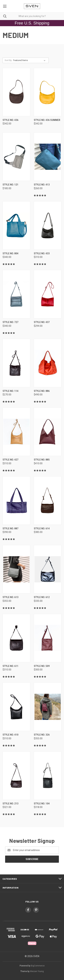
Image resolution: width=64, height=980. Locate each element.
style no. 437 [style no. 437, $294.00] (42, 322)
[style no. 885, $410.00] (48, 432)
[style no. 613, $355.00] (16, 569)
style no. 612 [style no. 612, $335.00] (42, 597)
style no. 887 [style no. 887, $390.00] (10, 529)
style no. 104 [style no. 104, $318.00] (42, 804)
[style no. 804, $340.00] (16, 225)
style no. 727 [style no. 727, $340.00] (10, 322)
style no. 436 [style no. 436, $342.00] (10, 120)
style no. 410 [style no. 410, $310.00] (10, 735)
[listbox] (30, 60)
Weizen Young (37, 971)
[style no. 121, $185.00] (16, 157)
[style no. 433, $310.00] (48, 225)
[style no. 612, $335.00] (48, 569)
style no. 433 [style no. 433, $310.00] (42, 253)
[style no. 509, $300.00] (48, 638)
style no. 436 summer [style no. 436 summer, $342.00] (47, 120)
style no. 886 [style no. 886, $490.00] (42, 391)
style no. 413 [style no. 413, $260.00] (42, 185)
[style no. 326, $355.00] (48, 707)
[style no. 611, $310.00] (16, 638)
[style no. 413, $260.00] (48, 157)
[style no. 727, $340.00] (16, 294)
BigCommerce (38, 966)
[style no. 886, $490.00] (48, 363)
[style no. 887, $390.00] (16, 501)
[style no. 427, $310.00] (16, 432)
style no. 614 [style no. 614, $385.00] (42, 529)
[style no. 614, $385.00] (48, 501)
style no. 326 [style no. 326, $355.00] (42, 735)
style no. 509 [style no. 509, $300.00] (42, 666)
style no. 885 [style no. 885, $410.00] (42, 460)
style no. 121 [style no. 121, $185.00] (10, 185)
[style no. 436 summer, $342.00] (48, 92)
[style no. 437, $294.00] (48, 294)
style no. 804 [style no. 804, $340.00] (10, 253)
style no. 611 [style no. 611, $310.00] (10, 666)
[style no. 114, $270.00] (16, 363)
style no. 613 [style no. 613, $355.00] (10, 597)
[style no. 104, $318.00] (48, 776)
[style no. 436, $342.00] (16, 92)
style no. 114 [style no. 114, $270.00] (10, 391)
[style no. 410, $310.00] (16, 707)
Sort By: (8, 60)
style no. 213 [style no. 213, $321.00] (10, 804)
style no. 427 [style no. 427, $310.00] (10, 460)
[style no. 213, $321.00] (16, 776)
